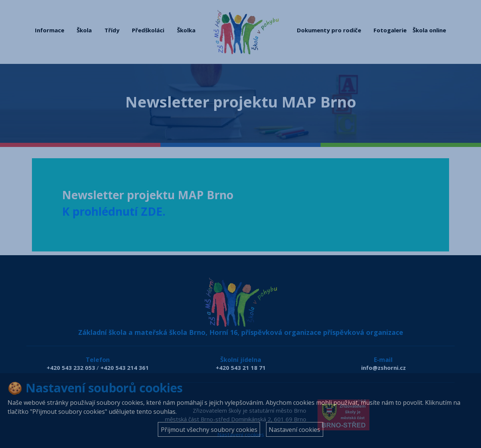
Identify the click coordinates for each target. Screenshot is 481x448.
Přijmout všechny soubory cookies (209, 430)
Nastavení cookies (294, 430)
